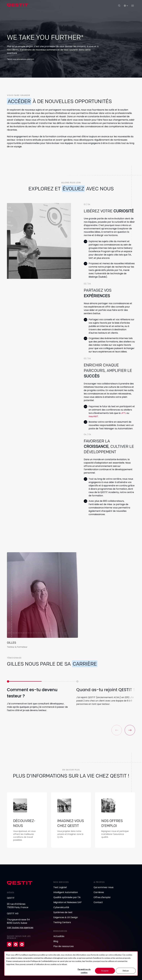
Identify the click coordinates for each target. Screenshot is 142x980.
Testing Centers (62, 922)
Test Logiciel (60, 887)
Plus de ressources (64, 946)
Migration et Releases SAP (67, 902)
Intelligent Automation (66, 892)
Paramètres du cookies (84, 971)
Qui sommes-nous (104, 887)
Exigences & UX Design (66, 917)
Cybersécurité (61, 907)
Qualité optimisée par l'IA (67, 897)
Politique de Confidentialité (42, 961)
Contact (98, 902)
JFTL (123, 413)
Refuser (126, 971)
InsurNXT (93, 416)
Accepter (105, 971)
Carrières (99, 892)
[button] (130, 730)
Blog (56, 941)
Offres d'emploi (102, 897)
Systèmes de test (63, 912)
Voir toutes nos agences (20, 928)
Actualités (59, 936)
